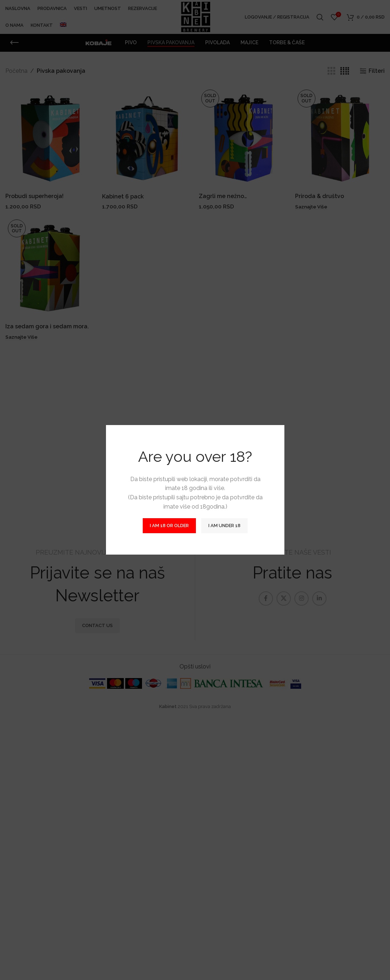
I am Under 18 (224, 526)
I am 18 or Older (169, 526)
